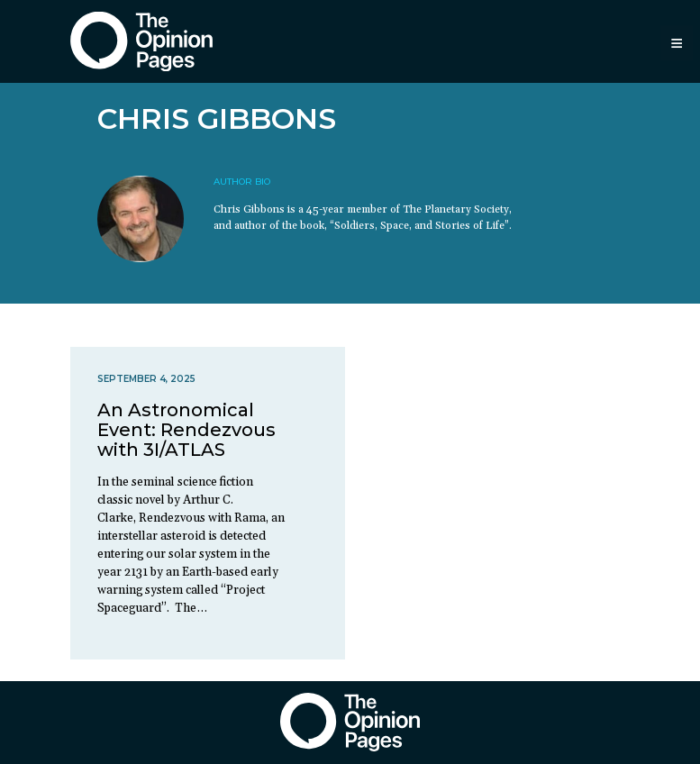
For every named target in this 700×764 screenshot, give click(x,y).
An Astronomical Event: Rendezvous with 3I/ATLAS (186, 430)
